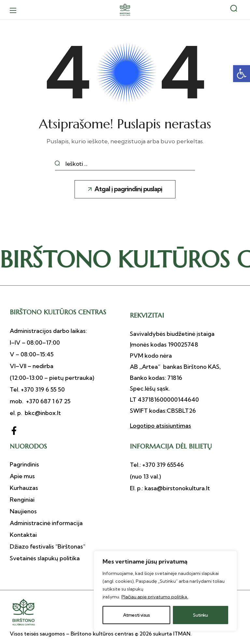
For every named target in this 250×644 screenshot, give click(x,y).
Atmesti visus (137, 615)
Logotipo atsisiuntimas (160, 426)
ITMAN (182, 634)
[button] (242, 74)
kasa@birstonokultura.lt (177, 488)
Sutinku (200, 615)
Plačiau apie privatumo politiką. (155, 597)
